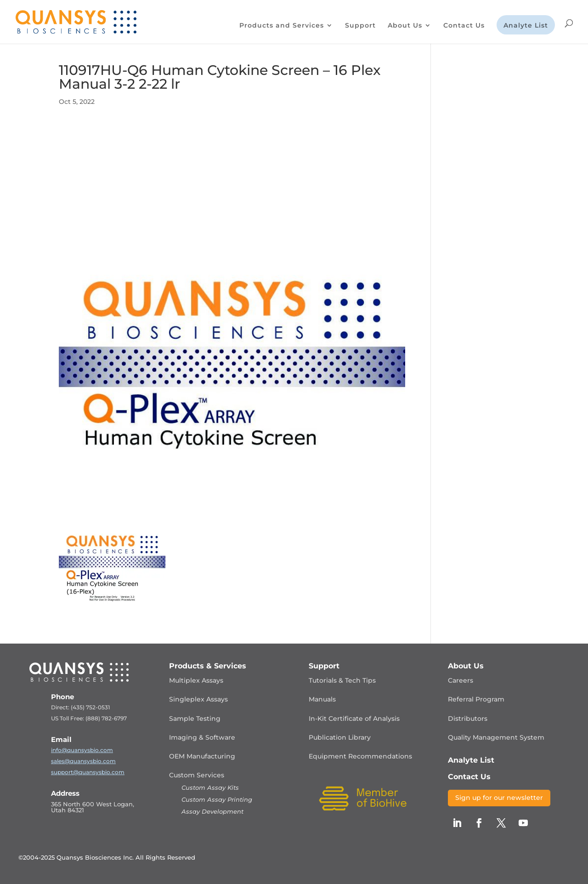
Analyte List (526, 26)
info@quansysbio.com (82, 750)
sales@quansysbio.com (83, 761)
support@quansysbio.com (88, 772)
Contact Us (464, 26)
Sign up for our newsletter (499, 798)
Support (360, 26)
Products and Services (282, 26)
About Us (405, 26)
